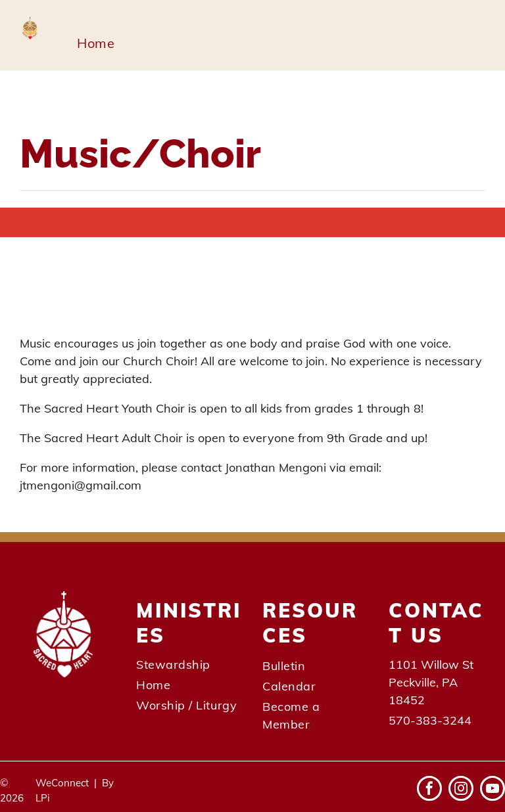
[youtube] (493, 790)
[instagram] (461, 790)
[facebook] (429, 790)
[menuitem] (96, 43)
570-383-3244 (430, 720)
